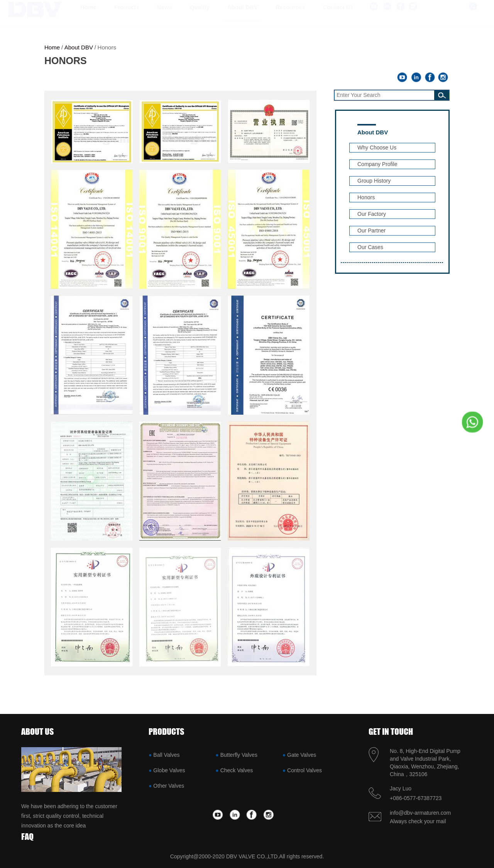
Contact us (338, 14)
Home (88, 14)
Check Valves (237, 770)
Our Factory (372, 214)
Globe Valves (169, 770)
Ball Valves (166, 755)
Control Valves (305, 770)
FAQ (27, 837)
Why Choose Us (377, 147)
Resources (290, 14)
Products (127, 14)
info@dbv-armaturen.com (420, 813)
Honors (107, 47)
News (165, 14)
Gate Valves (302, 755)
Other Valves (169, 786)
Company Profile (377, 164)
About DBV (243, 14)
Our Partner (371, 231)
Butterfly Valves (239, 755)
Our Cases (370, 247)
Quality (200, 14)
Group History (374, 181)
